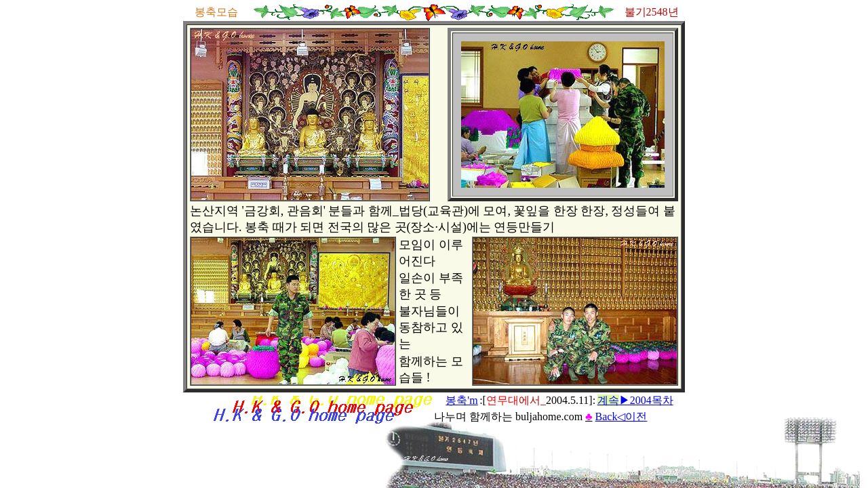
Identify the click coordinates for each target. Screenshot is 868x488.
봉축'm (461, 400)
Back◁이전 (622, 416)
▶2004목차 (635, 400)
